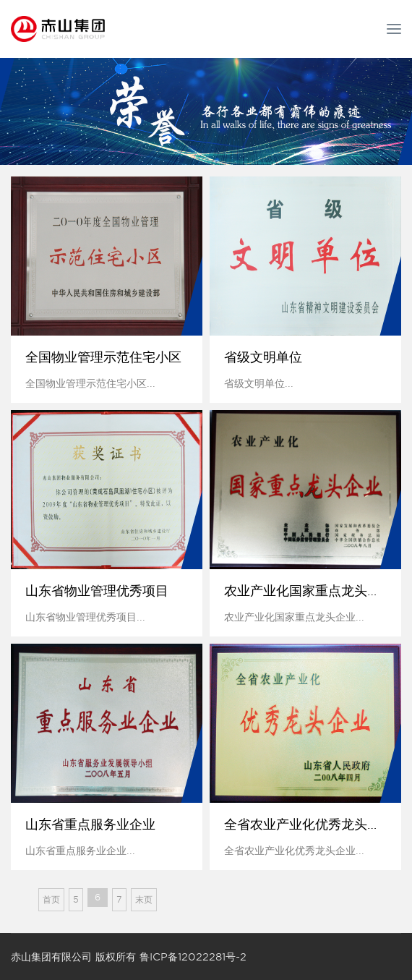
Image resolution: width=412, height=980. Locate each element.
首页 (51, 899)
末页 (144, 899)
